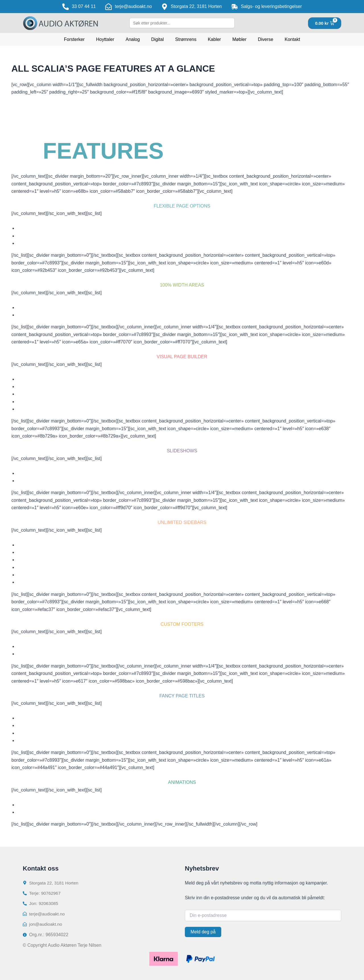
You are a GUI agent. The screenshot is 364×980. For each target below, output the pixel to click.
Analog (133, 39)
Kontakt (292, 39)
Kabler (214, 39)
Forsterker (74, 39)
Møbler (239, 39)
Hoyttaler (105, 39)
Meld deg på (203, 930)
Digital (158, 39)
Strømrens (186, 39)
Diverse (266, 39)
